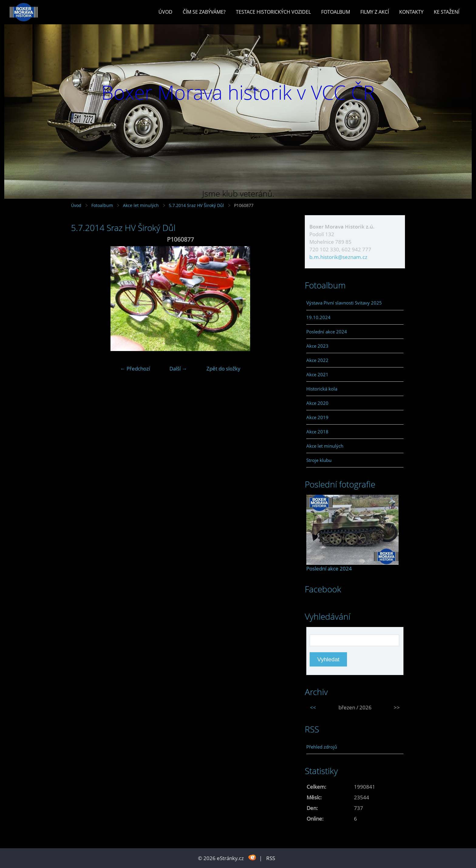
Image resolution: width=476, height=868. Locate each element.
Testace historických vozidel (273, 12)
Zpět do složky (223, 369)
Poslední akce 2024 (327, 332)
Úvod (165, 12)
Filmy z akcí (375, 12)
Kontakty (411, 12)
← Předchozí (135, 369)
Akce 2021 (317, 374)
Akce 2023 (317, 346)
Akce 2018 (317, 432)
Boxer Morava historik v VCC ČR (238, 92)
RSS (271, 858)
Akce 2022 (317, 360)
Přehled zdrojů (322, 747)
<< (313, 707)
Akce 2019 (317, 417)
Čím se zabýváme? (204, 12)
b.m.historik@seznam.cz (338, 257)
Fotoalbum (336, 12)
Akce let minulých (141, 205)
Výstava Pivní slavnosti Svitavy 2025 (344, 303)
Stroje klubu (319, 460)
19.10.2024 (318, 317)
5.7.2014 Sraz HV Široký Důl (197, 205)
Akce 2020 (317, 403)
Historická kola (322, 389)
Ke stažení (447, 12)
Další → (178, 369)
